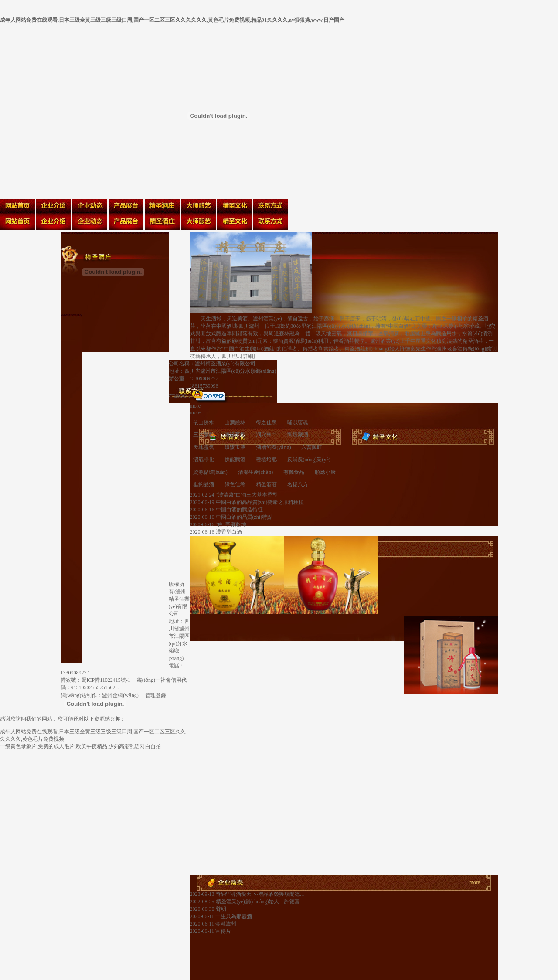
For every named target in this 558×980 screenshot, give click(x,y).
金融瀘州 (225, 924)
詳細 (248, 356)
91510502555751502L (95, 687)
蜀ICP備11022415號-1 (106, 680)
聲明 (220, 909)
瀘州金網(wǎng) (120, 695)
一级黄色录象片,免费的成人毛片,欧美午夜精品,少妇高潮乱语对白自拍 (80, 746)
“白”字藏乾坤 (231, 524)
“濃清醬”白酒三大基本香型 (246, 495)
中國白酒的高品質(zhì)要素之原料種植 (259, 502)
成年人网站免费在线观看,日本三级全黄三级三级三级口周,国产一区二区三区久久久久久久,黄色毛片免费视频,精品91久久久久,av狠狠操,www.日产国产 (172, 20)
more (196, 406)
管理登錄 (156, 695)
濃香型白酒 (228, 532)
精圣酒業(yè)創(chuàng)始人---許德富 (257, 902)
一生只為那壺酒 (233, 916)
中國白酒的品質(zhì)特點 (244, 517)
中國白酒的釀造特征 (239, 510)
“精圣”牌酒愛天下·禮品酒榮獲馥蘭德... (259, 894)
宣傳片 (223, 931)
